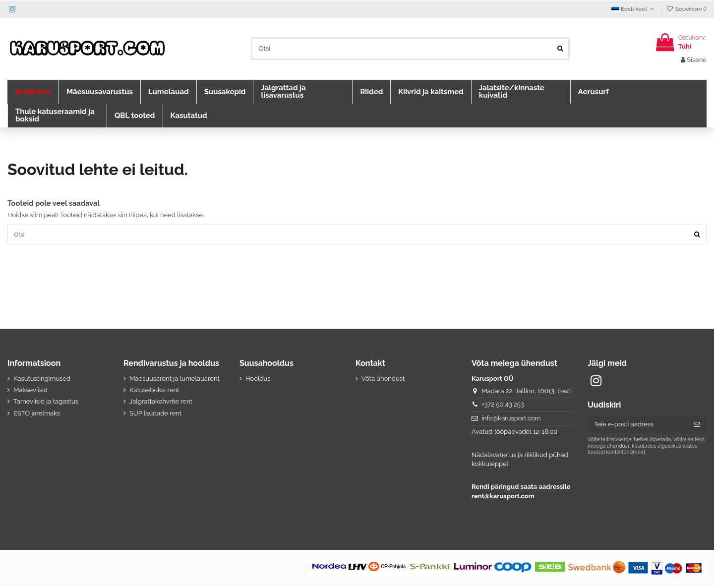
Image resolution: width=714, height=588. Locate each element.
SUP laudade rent (155, 415)
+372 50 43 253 (503, 406)
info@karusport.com (511, 420)
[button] (33, 92)
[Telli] (697, 426)
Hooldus (258, 380)
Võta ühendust (383, 380)
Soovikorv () (686, 9)
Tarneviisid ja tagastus (46, 403)
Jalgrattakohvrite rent (161, 403)
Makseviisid (30, 391)
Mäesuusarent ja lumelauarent (175, 380)
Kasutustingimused (42, 380)
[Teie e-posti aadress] (637, 426)
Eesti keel (634, 9)
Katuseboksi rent (154, 391)
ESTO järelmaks (37, 415)
